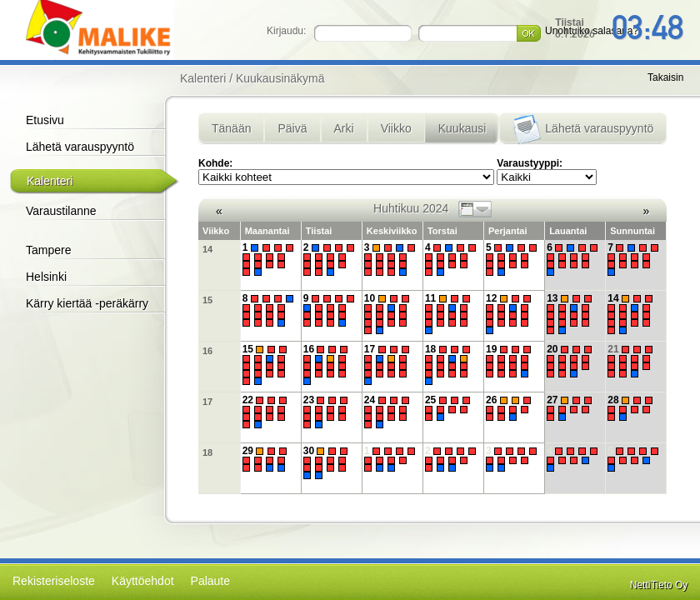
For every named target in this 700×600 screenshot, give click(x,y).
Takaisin (665, 77)
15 (207, 300)
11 (450, 313)
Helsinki (46, 277)
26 (510, 408)
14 (207, 249)
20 (571, 361)
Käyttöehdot (143, 581)
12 (510, 313)
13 (571, 313)
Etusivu (45, 120)
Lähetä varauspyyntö (80, 147)
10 (389, 313)
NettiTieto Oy (659, 585)
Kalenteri (50, 181)
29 (267, 459)
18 (450, 364)
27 (571, 408)
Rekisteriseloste (54, 581)
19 (510, 361)
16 (207, 351)
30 (328, 463)
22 (267, 412)
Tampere (48, 250)
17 (389, 364)
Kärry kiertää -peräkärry (87, 303)
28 (632, 408)
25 (450, 408)
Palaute (210, 581)
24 (389, 412)
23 (328, 412)
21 (632, 361)
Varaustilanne (61, 211)
